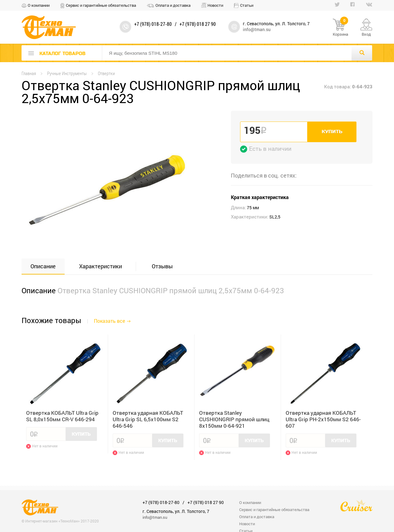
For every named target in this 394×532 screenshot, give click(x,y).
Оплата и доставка (173, 5)
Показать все (109, 321)
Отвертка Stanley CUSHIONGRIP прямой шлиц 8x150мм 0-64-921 (234, 419)
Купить (332, 132)
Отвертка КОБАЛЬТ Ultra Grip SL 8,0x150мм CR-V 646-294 (62, 416)
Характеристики (101, 266)
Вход (366, 34)
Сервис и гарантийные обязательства (101, 5)
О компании (39, 5)
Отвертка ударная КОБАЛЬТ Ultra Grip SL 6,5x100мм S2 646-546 (148, 419)
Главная (29, 73)
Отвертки (106, 73)
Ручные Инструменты (67, 73)
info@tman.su (257, 29)
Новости (215, 5)
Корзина (340, 28)
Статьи (247, 5)
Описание (43, 266)
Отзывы (162, 266)
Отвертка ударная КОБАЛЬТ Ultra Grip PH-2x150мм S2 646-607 (323, 419)
